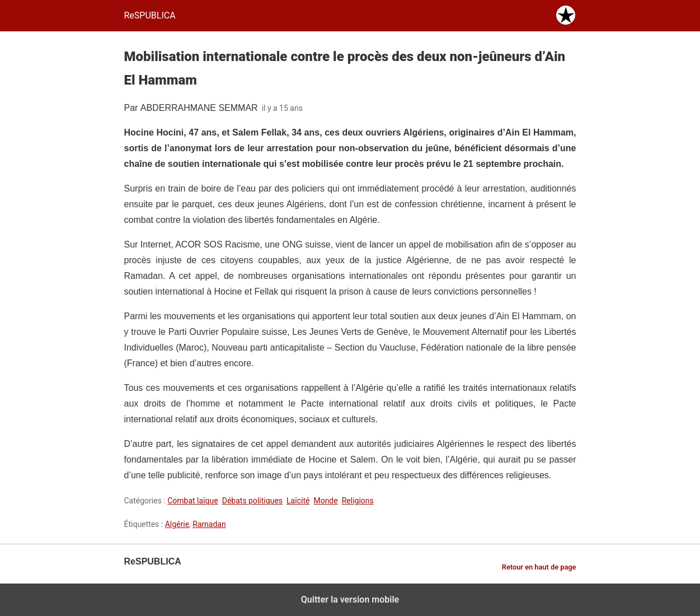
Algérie (177, 524)
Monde (325, 501)
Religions (358, 501)
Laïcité (298, 501)
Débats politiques (252, 501)
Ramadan (209, 524)
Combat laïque (193, 501)
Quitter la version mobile (350, 599)
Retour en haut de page (539, 567)
